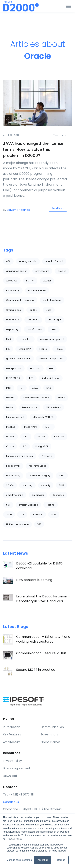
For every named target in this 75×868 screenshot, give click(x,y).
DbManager (54, 320)
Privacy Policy (12, 761)
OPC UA (41, 437)
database (33, 320)
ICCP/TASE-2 (13, 378)
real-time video (37, 466)
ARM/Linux (12, 281)
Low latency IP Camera (36, 398)
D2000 (33, 310)
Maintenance (30, 407)
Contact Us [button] (11, 802)
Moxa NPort (30, 427)
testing (51, 505)
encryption (25, 339)
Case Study (13, 290)
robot (62, 475)
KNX (49, 388)
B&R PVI (30, 281)
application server (16, 271)
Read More (58, 208)
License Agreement (17, 768)
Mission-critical (15, 417)
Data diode (12, 320)
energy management (52, 339)
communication (37, 290)
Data (49, 310)
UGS (54, 514)
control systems (52, 300)
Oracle (10, 446)
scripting (27, 485)
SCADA (10, 485)
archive (62, 271)
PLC (25, 446)
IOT (22, 388)
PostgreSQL (42, 446)
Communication (52, 727)
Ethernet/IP (25, 349)
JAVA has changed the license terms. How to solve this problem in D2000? (33, 149)
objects (10, 437)
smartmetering (15, 495)
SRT (8, 505)
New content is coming (34, 580)
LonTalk (10, 398)
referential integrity (39, 475)
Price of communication (19, 456)
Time (9, 514)
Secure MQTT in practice (36, 670)
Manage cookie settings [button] (19, 860)
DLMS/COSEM (34, 329)
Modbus (11, 427)
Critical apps (13, 310)
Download (10, 776)
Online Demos (50, 742)
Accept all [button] (43, 860)
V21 (39, 524)
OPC (26, 437)
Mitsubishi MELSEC (43, 417)
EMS (8, 339)
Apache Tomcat (54, 261)
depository (12, 329)
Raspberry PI (13, 466)
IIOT (31, 378)
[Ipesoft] (18, 6)
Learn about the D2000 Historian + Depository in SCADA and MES (43, 599)
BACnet (47, 281)
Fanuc (59, 349)
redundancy (13, 475)
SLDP (61, 485)
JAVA (35, 388)
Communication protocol (20, 300)
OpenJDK (59, 437)
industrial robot (51, 378)
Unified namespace (17, 524)
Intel (9, 388)
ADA (8, 261)
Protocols (47, 456)
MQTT (48, 427)
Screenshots (49, 734)
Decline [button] (61, 860)
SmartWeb (38, 495)
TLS (22, 514)
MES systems (53, 407)
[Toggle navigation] (68, 6)
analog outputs (28, 261)
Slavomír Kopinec (18, 210)
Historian (35, 368)
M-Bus (61, 398)
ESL (8, 349)
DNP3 (54, 329)
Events (43, 349)
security (46, 485)
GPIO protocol (14, 368)
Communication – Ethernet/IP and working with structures (43, 639)
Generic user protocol (51, 359)
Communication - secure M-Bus (41, 653)
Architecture (42, 271)
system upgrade (28, 505)
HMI (51, 368)
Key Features (12, 734)
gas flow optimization (18, 359)
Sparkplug (58, 495)
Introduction (12, 727)
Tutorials (38, 514)
